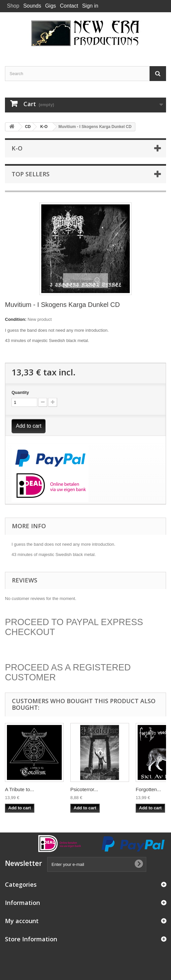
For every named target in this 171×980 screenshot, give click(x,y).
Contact (69, 6)
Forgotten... (148, 789)
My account (22, 921)
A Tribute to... (19, 789)
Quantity (20, 392)
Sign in (90, 6)
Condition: (16, 319)
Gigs (51, 6)
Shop (13, 6)
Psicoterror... (84, 789)
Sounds (32, 6)
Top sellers (31, 174)
